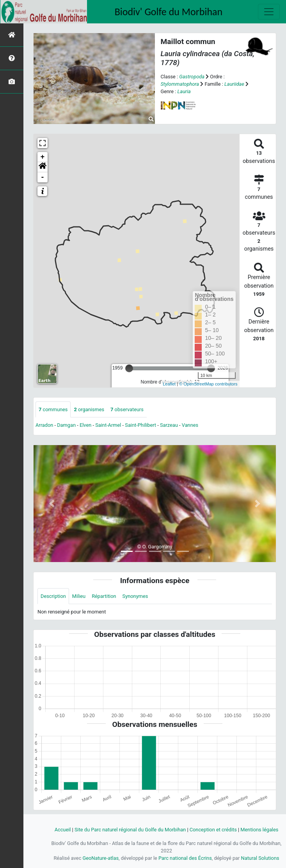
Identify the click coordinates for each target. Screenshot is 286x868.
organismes (89, 409)
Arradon (44, 425)
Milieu (79, 596)
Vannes (190, 425)
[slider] (129, 368)
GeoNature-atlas (101, 858)
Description (53, 596)
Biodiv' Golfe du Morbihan (169, 12)
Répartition (104, 596)
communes (53, 409)
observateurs (127, 409)
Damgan (66, 425)
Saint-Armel (108, 425)
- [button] (43, 177)
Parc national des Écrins (185, 858)
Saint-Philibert (140, 425)
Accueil (63, 830)
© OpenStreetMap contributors (208, 384)
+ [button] (43, 157)
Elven (85, 425)
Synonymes (135, 596)
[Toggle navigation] (269, 12)
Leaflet (169, 384)
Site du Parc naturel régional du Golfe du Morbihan (130, 830)
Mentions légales (259, 830)
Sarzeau (169, 425)
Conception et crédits (213, 830)
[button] (43, 167)
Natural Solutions (260, 858)
